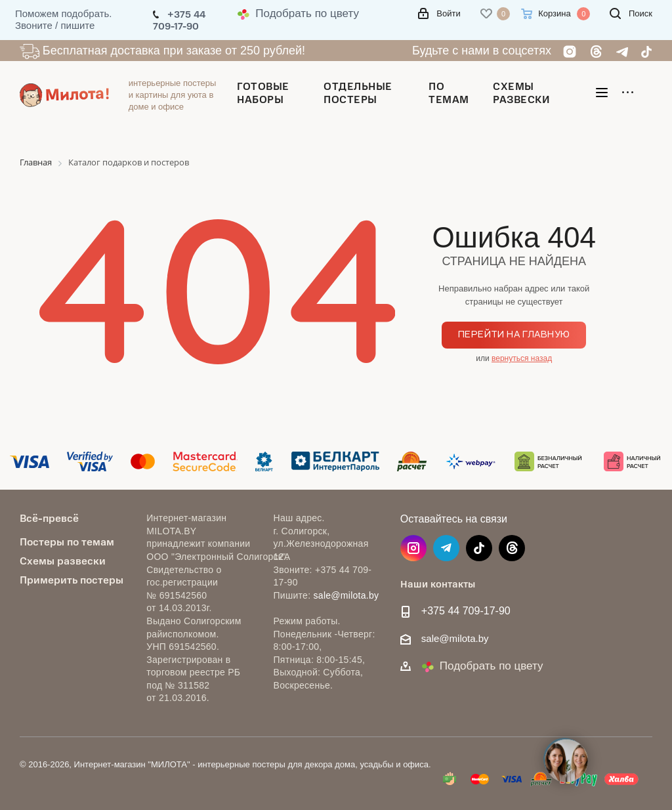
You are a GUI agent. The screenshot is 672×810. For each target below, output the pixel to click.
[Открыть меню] (602, 95)
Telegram (446, 548)
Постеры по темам (67, 541)
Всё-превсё (49, 518)
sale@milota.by (346, 595)
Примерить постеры (72, 579)
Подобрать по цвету (298, 13)
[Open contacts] (566, 761)
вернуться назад (522, 358)
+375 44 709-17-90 (466, 610)
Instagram (413, 548)
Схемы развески (63, 560)
